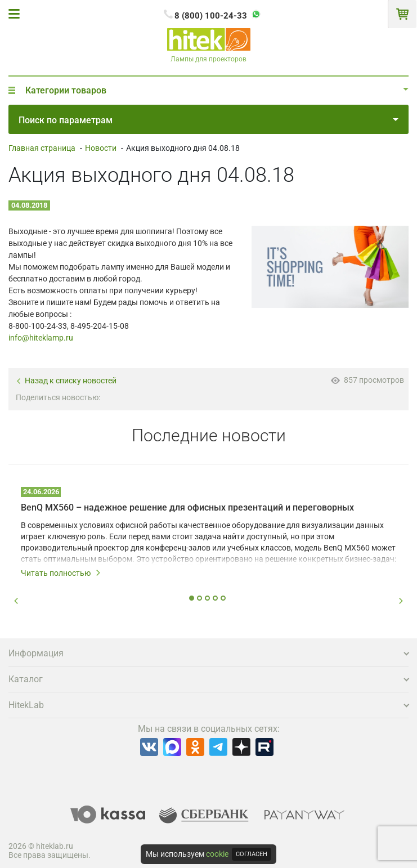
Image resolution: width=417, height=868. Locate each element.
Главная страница (42, 148)
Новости (101, 148)
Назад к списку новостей (66, 381)
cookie (217, 854)
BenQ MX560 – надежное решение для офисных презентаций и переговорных (187, 507)
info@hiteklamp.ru (41, 338)
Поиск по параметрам (208, 120)
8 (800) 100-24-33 (211, 16)
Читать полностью (61, 573)
